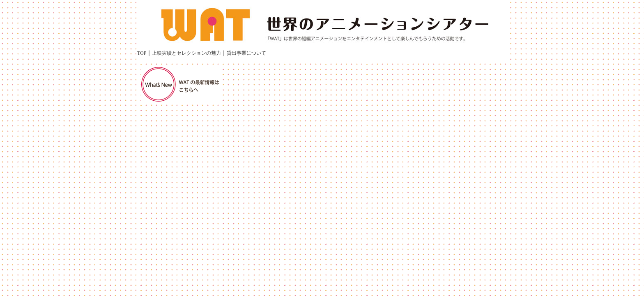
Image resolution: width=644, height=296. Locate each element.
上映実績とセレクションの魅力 (186, 53)
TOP (142, 53)
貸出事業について (246, 53)
